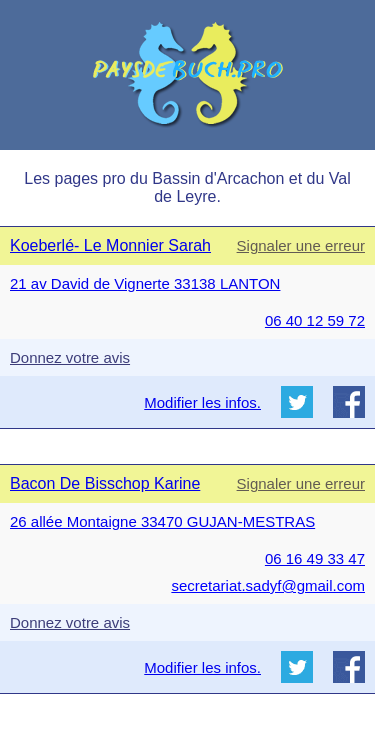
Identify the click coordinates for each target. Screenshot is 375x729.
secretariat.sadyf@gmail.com (268, 585)
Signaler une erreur (301, 245)
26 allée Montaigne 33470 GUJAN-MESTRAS (162, 521)
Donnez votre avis (70, 357)
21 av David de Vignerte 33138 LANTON (145, 283)
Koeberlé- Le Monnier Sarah (110, 245)
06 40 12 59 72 (315, 320)
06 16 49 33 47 (315, 558)
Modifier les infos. (202, 402)
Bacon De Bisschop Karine (105, 483)
